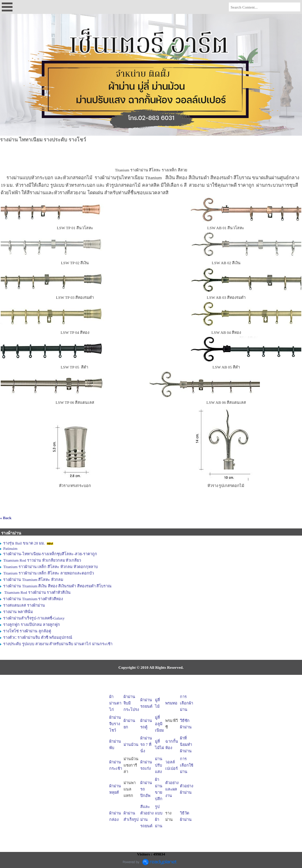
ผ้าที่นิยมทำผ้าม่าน (186, 744)
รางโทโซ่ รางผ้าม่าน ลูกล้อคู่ (27, 631)
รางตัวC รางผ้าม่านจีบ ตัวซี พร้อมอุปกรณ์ (38, 637)
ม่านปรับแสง (159, 765)
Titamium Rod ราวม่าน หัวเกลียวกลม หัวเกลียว (42, 560)
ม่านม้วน (131, 744)
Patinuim (10, 548)
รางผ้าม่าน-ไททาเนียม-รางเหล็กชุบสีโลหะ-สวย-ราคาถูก (50, 554)
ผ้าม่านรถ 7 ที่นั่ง (146, 744)
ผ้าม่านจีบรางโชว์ (115, 724)
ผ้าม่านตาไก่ (115, 703)
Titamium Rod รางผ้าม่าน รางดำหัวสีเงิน (37, 592)
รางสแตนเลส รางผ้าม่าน (24, 605)
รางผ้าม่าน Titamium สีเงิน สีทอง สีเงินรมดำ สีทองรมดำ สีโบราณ (57, 586)
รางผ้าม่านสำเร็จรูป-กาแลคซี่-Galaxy (34, 618)
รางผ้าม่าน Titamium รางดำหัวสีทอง (33, 599)
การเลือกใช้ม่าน (187, 765)
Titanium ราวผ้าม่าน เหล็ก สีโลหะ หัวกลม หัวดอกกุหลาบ (51, 567)
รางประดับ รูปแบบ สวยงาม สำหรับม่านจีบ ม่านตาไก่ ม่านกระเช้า (58, 644)
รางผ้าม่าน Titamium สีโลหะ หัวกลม (33, 579)
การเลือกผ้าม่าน (187, 703)
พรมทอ (171, 703)
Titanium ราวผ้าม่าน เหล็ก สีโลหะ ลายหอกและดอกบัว (49, 573)
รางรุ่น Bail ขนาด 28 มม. (24, 543)
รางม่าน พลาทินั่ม (18, 612)
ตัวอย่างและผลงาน (172, 789)
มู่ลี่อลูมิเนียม (159, 724)
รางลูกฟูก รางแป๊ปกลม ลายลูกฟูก (32, 624)
